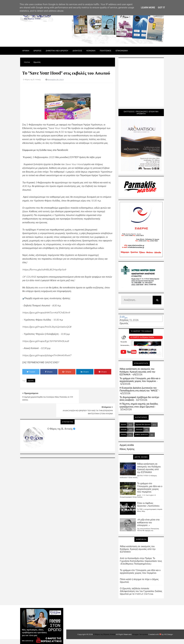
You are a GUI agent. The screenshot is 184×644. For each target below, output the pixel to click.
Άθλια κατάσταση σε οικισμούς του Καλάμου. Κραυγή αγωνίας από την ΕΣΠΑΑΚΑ (137, 372)
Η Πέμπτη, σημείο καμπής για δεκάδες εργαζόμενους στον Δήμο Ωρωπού (139, 405)
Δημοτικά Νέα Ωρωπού (143, 425)
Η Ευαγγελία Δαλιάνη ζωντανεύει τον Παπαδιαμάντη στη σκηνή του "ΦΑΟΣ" (139, 389)
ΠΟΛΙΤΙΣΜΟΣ (106, 51)
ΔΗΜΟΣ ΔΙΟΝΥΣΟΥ (142, 435)
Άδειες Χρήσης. (127, 449)
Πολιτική (123, 435)
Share (49, 372)
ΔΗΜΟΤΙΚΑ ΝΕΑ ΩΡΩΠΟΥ (57, 51)
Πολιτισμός (139, 430)
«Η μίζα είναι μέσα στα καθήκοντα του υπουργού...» (148, 522)
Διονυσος (77, 51)
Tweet (31, 372)
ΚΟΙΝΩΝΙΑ (91, 51)
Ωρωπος (38, 51)
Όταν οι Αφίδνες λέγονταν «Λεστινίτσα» (148, 504)
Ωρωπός (31, 381)
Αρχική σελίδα (127, 445)
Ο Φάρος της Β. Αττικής (60, 415)
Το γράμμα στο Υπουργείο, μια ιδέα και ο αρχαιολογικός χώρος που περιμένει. (140, 380)
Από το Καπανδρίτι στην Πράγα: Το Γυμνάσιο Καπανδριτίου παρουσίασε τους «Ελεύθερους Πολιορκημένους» (141, 561)
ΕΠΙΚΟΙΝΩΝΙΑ (122, 51)
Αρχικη (26, 51)
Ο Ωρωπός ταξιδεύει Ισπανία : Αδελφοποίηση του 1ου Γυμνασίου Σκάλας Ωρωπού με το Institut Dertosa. (141, 591)
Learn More (148, 8)
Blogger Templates (140, 634)
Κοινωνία (124, 430)
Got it (161, 8)
